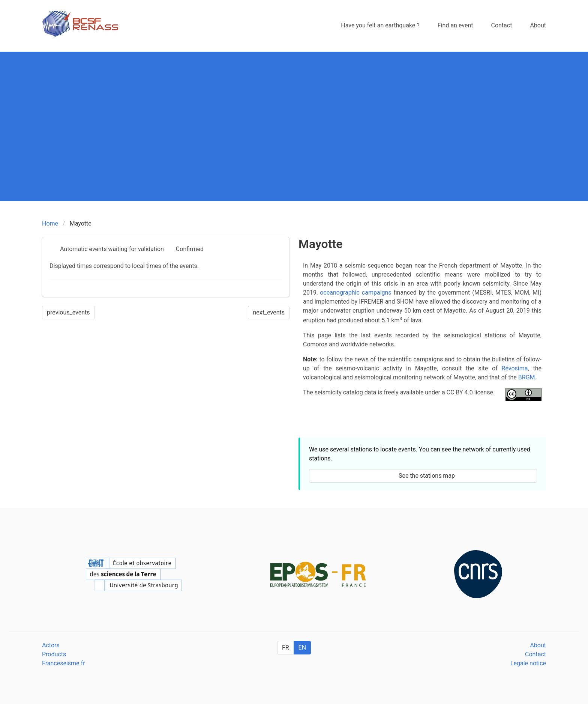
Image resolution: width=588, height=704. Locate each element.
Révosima (515, 368)
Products (54, 654)
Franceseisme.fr (64, 663)
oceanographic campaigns (355, 293)
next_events (269, 312)
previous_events (68, 312)
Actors (51, 645)
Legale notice (528, 663)
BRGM (527, 377)
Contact (535, 654)
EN (302, 648)
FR (286, 648)
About (538, 645)
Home (50, 223)
